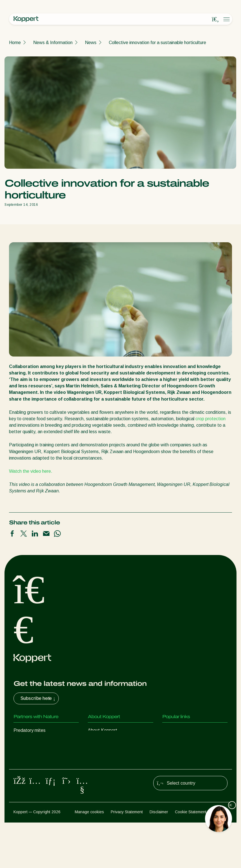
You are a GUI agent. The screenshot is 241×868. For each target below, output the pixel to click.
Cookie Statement (191, 857)
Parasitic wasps (29, 753)
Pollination (24, 798)
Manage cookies (89, 857)
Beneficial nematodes (35, 764)
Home (15, 43)
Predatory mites (30, 730)
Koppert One (175, 742)
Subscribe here (38, 698)
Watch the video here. (31, 471)
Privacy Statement (127, 857)
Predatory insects (31, 742)
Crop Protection (29, 786)
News (91, 43)
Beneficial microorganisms (39, 775)
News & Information (53, 43)
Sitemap (220, 857)
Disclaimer (159, 857)
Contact (96, 764)
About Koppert (103, 730)
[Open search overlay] (215, 19)
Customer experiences (184, 730)
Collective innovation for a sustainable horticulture (157, 43)
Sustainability (101, 753)
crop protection (210, 419)
